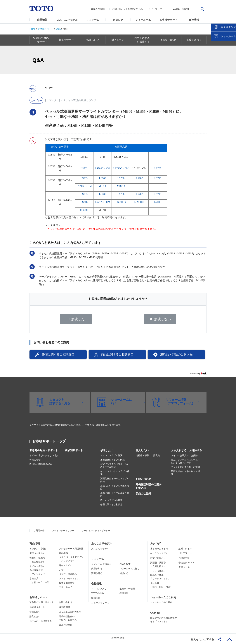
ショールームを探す (224, 79)
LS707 (139, 178)
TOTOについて (99, 590)
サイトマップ (155, 9)
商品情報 (42, 20)
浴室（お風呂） (37, 555)
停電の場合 (35, 461)
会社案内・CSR (186, 564)
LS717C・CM (84, 186)
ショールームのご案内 (163, 599)
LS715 (158, 194)
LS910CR (121, 202)
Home (32, 29)
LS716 (158, 178)
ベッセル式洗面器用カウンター (81, 100)
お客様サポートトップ (49, 443)
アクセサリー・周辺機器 (71, 550)
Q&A (58, 29)
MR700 (103, 186)
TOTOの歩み (98, 595)
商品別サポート (74, 452)
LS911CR (139, 202)
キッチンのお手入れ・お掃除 (185, 468)
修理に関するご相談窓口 (58, 356)
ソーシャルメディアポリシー (96, 532)
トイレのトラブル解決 (111, 457)
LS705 (158, 169)
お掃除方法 (184, 559)
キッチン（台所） (38, 550)
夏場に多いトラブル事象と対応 (115, 489)
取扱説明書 (65, 608)
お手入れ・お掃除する (41, 622)
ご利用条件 (39, 532)
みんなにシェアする (202, 639)
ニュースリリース (100, 604)
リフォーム (93, 20)
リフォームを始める (101, 565)
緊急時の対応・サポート (44, 452)
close (231, 60)
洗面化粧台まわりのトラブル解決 (115, 481)
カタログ (118, 20)
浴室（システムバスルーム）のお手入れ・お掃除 (185, 463)
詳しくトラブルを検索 (111, 502)
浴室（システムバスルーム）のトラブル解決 (115, 467)
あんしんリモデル (67, 20)
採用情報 (124, 595)
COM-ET (155, 614)
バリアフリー (185, 555)
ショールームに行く (129, 570)
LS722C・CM (121, 169)
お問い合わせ (119, 9)
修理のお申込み (135, 9)
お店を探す (125, 565)
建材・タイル (66, 567)
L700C (158, 202)
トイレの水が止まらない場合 (44, 457)
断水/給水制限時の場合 (41, 465)
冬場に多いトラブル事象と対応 (115, 496)
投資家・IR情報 (127, 590)
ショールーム (143, 20)
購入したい (142, 452)
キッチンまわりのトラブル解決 (115, 474)
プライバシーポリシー (63, 532)
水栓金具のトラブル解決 (112, 461)
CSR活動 (96, 599)
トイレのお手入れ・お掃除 (184, 457)
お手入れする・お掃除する (187, 452)
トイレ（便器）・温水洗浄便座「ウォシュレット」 (39, 572)
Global (186, 9)
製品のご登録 (143, 495)
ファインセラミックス (70, 580)
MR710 (121, 186)
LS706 (121, 178)
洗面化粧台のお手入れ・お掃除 (185, 474)
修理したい (107, 452)
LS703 (84, 169)
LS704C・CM (103, 169)
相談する (124, 575)
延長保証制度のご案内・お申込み (150, 488)
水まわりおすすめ (159, 550)
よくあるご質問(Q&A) (70, 613)
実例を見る (97, 575)
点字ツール (184, 569)
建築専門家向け (99, 9)
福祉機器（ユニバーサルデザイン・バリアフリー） (71, 558)
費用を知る (97, 570)
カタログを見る (221, 69)
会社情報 (194, 20)
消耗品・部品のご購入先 (176, 356)
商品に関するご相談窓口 (117, 356)
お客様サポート (169, 20)
